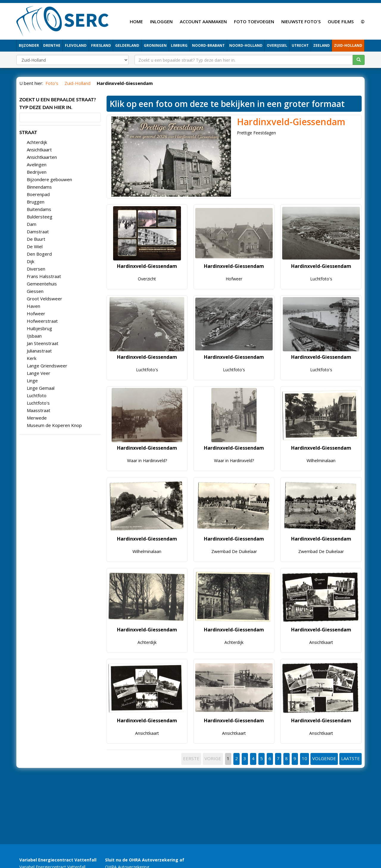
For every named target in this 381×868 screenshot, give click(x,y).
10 (305, 758)
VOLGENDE (324, 758)
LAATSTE (350, 758)
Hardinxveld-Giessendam (291, 122)
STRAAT (28, 132)
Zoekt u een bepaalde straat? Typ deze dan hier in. (58, 103)
